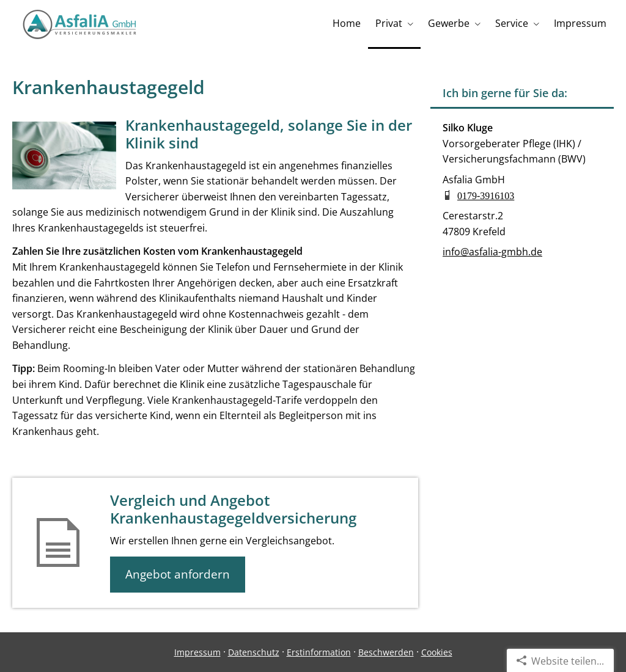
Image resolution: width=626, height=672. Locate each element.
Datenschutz (254, 652)
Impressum (197, 652)
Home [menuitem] (347, 23)
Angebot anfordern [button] (178, 574)
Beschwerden (386, 652)
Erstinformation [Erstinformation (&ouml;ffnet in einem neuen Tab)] (319, 652)
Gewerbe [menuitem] (449, 23)
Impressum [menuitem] (580, 23)
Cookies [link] (437, 652)
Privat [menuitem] (389, 23)
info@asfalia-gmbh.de (492, 252)
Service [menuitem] (512, 23)
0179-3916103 (486, 195)
